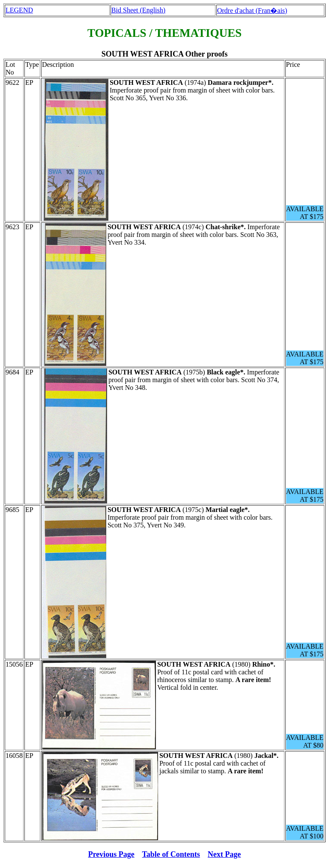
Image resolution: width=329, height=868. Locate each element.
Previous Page (111, 854)
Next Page (224, 854)
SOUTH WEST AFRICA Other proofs (165, 54)
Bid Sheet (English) (138, 10)
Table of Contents (171, 854)
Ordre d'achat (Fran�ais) (252, 10)
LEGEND (19, 10)
